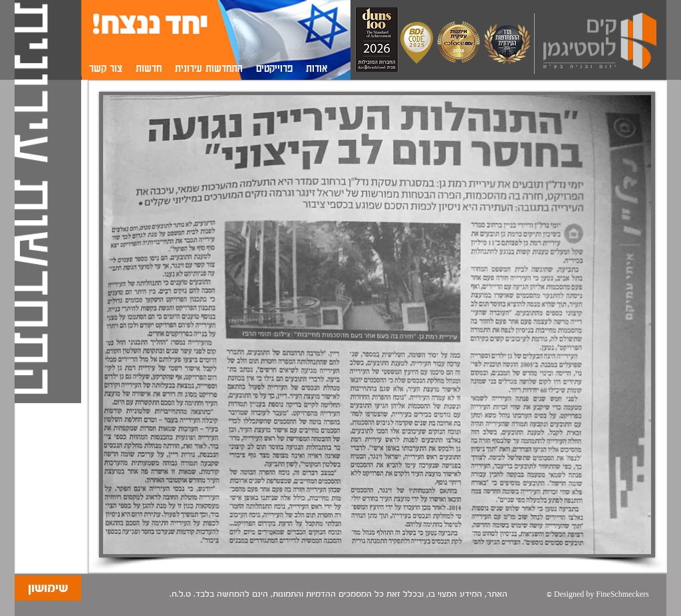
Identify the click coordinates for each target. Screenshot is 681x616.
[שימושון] (48, 588)
